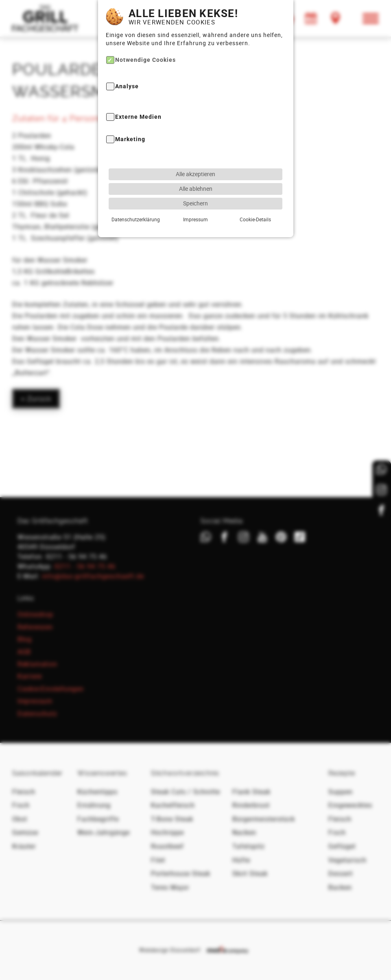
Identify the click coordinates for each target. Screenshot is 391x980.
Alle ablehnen (196, 167)
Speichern (195, 182)
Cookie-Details (255, 198)
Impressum (195, 198)
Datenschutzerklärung (136, 198)
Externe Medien (138, 95)
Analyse (127, 65)
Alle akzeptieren (195, 152)
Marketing (130, 118)
